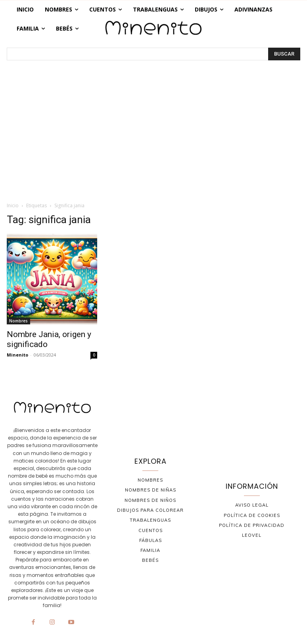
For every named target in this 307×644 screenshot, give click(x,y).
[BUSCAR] (284, 54)
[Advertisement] (153, 136)
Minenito (17, 355)
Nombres (18, 321)
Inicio (13, 205)
